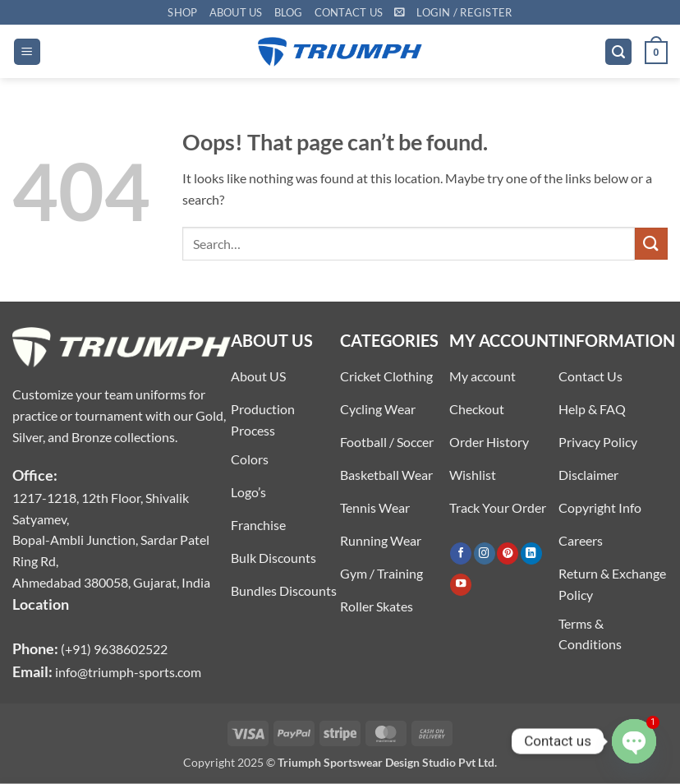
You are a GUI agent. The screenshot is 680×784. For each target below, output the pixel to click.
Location (41, 604)
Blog (289, 12)
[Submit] (651, 244)
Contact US (349, 12)
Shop (182, 12)
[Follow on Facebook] (461, 553)
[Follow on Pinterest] (508, 553)
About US (236, 12)
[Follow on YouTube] (461, 585)
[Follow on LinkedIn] (531, 553)
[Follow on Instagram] (485, 553)
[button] (400, 12)
